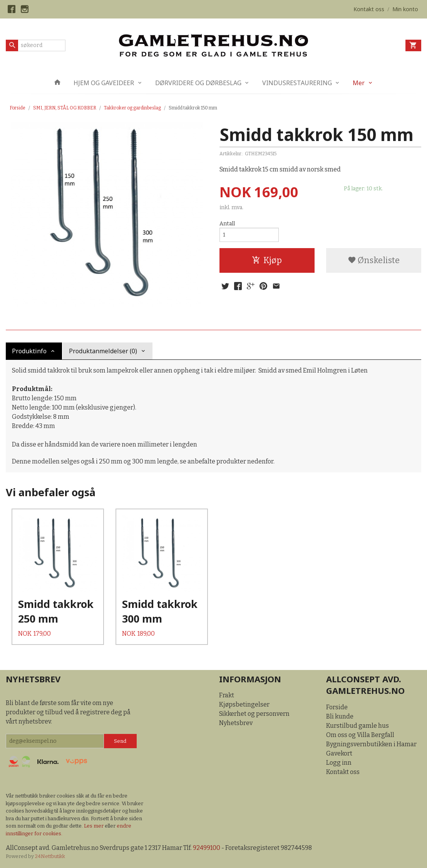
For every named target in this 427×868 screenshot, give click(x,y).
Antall (227, 224)
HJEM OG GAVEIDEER (104, 83)
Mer (359, 83)
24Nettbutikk (50, 856)
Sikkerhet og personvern (254, 714)
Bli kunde (340, 716)
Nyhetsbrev (236, 723)
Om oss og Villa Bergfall (360, 735)
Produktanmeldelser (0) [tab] (103, 351)
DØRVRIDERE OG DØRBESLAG (198, 83)
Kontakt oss (343, 772)
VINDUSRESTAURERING (297, 83)
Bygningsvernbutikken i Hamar (371, 744)
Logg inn (339, 763)
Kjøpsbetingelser (244, 704)
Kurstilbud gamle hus (358, 726)
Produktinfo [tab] (29, 351)
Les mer (94, 826)
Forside (18, 108)
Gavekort (339, 753)
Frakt (227, 695)
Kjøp (267, 260)
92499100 (207, 848)
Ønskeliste (374, 260)
